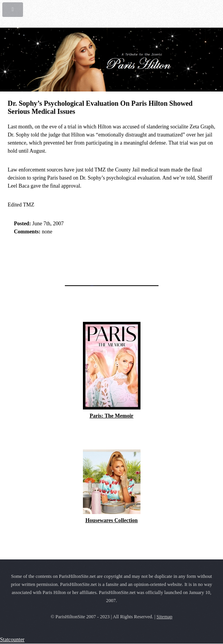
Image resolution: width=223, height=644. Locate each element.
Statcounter (12, 640)
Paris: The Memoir (111, 416)
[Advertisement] (97, 258)
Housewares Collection (111, 520)
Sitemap (164, 617)
